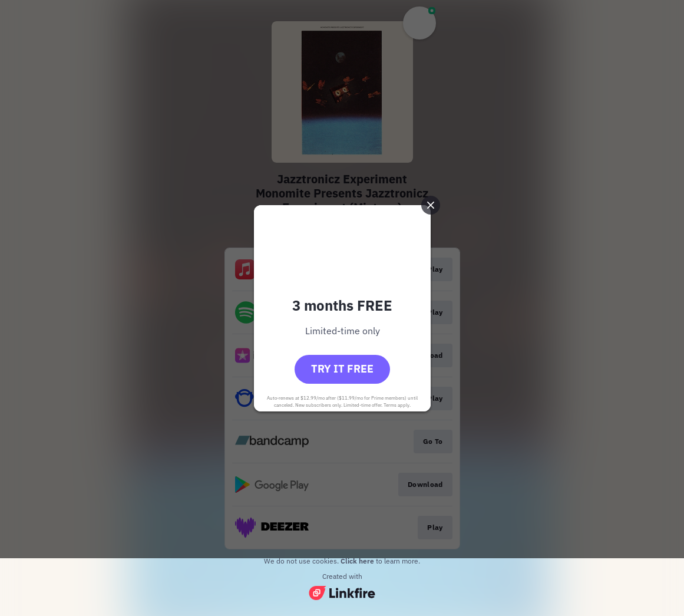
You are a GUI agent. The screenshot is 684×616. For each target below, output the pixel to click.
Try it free (342, 369)
